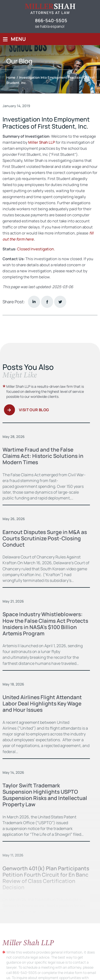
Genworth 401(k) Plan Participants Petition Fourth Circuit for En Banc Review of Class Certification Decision (46, 878)
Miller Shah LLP (42, 142)
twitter (60, 302)
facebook (47, 302)
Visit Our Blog (34, 410)
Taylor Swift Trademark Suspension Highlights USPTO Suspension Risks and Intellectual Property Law (45, 795)
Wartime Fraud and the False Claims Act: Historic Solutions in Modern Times (43, 456)
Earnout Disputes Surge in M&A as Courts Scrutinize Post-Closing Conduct (45, 538)
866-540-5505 (51, 20)
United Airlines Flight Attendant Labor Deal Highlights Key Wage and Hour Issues (43, 703)
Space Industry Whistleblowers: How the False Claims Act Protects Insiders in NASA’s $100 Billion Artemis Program (46, 624)
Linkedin (34, 302)
